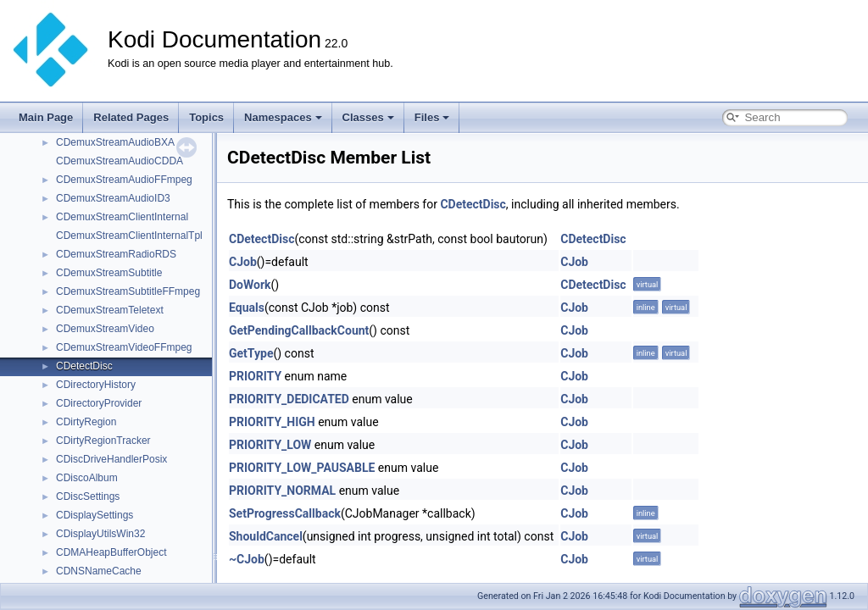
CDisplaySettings (95, 515)
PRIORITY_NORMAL (282, 491)
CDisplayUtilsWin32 (100, 534)
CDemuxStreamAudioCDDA (120, 161)
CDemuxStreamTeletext (110, 310)
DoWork (250, 285)
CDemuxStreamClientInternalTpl (129, 236)
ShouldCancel (266, 536)
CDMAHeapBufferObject (111, 552)
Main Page (46, 117)
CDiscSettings (88, 496)
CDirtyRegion (86, 422)
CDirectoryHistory (96, 385)
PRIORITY (255, 376)
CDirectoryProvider (99, 403)
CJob (243, 262)
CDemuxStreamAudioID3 (113, 198)
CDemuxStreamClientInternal (122, 217)
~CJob (247, 559)
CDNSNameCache (99, 571)
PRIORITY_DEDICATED (289, 399)
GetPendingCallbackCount (299, 330)
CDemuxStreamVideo (105, 329)
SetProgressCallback (285, 513)
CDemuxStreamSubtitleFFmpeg (128, 291)
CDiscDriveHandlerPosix (111, 459)
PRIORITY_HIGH (272, 422)
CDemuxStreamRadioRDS (116, 254)
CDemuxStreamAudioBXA (115, 142)
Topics (206, 117)
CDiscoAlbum (87, 478)
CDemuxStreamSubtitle (109, 273)
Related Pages (131, 117)
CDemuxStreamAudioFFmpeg (124, 180)
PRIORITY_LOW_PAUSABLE (302, 468)
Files (432, 117)
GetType (251, 353)
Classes (368, 117)
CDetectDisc (84, 366)
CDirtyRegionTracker (103, 441)
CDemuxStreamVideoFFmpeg (124, 347)
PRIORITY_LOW (270, 445)
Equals (247, 308)
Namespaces (283, 117)
